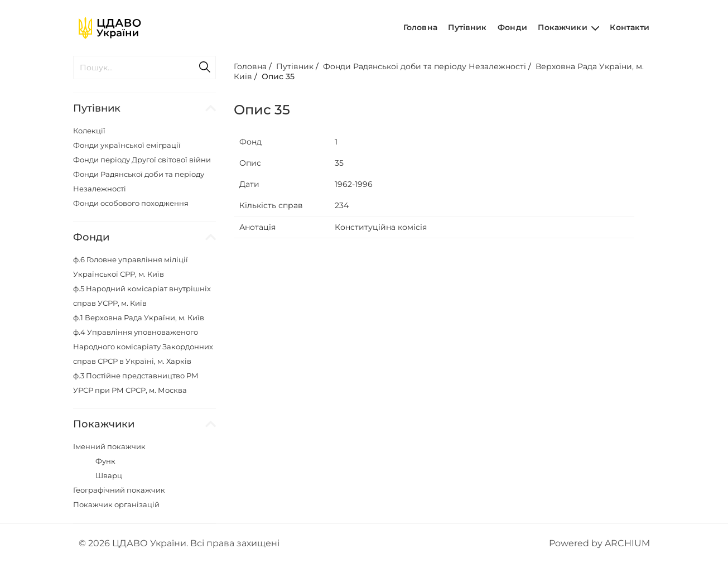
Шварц (109, 475)
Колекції (89, 131)
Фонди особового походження (131, 203)
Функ (105, 461)
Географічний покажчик (119, 490)
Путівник (467, 27)
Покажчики (568, 27)
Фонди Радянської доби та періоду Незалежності (425, 66)
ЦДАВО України (149, 543)
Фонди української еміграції (127, 145)
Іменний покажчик (109, 446)
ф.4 (143, 347)
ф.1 (139, 317)
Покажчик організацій (116, 504)
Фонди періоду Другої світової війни (142, 160)
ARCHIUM (627, 543)
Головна (420, 27)
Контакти (630, 27)
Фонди (512, 27)
